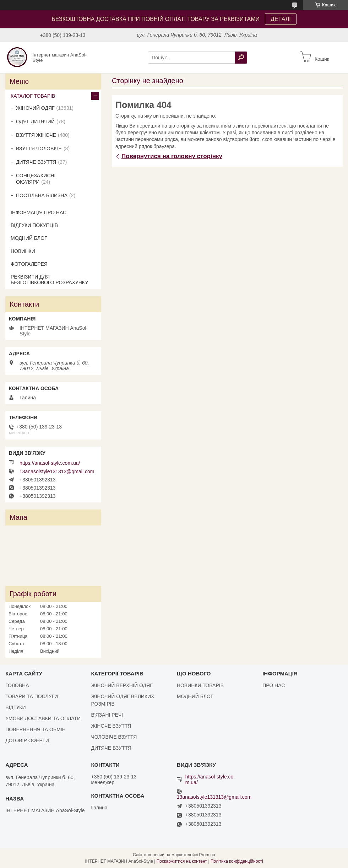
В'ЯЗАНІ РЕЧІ (107, 715)
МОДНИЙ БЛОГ (29, 238)
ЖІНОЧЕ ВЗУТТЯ (111, 726)
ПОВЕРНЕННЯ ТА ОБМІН (36, 729)
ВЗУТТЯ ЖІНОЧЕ (36, 135)
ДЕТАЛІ (281, 19)
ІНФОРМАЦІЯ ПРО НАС (39, 212)
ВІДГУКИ (15, 707)
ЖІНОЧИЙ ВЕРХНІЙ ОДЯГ (122, 685)
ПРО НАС (274, 685)
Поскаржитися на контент (182, 861)
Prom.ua (207, 855)
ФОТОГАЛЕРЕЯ (29, 264)
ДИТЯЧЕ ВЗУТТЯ (36, 162)
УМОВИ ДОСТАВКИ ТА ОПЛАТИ (43, 718)
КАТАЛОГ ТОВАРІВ (33, 96)
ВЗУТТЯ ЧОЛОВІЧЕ (39, 149)
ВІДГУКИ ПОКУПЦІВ (34, 225)
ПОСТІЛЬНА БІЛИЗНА (42, 195)
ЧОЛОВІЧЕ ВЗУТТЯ (114, 737)
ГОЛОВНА (17, 685)
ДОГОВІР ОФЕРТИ (27, 740)
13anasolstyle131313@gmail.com (57, 471)
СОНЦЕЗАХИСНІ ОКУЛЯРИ (36, 179)
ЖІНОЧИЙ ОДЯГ (35, 108)
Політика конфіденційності (237, 861)
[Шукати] (241, 58)
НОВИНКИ (23, 251)
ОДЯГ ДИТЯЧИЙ (35, 122)
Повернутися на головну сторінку (172, 156)
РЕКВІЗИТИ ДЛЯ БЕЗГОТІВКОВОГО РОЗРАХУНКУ (49, 280)
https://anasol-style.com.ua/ (50, 463)
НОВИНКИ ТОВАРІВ (200, 685)
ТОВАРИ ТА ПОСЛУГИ (32, 696)
